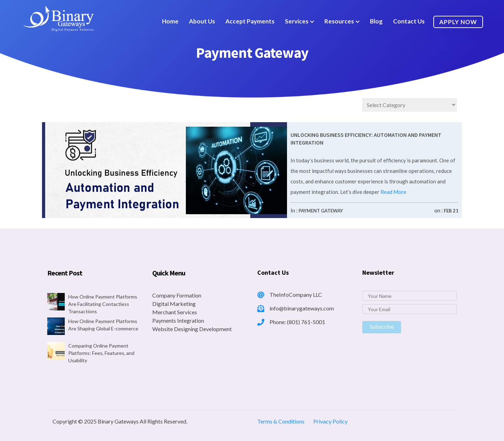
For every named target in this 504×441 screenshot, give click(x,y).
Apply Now (458, 22)
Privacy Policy (330, 421)
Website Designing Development (192, 329)
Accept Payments (250, 21)
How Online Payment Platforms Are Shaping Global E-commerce (103, 325)
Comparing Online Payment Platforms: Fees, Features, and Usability (101, 353)
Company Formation (177, 295)
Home (170, 21)
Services (297, 21)
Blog (376, 21)
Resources (339, 21)
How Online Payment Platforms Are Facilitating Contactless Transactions (103, 304)
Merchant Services (175, 312)
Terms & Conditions (281, 421)
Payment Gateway (321, 211)
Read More (393, 192)
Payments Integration (178, 320)
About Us (202, 21)
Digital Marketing (174, 304)
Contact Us (409, 21)
